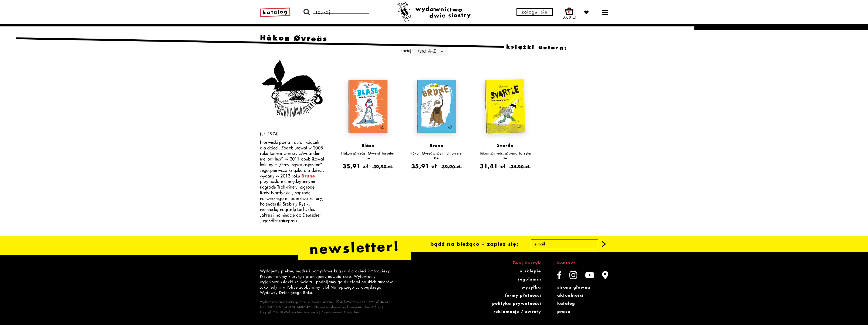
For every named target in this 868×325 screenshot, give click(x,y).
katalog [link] (275, 12)
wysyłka (531, 287)
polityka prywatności (517, 303)
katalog (566, 303)
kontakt (566, 263)
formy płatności (523, 295)
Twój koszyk (527, 263)
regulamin (529, 279)
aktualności (570, 295)
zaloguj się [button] (535, 12)
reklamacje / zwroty (517, 312)
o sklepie (530, 271)
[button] (604, 244)
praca (564, 312)
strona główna (574, 287)
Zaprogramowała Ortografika (340, 312)
